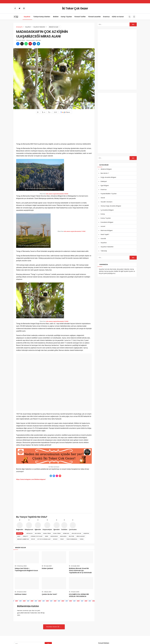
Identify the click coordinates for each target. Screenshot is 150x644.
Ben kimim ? (105, 173)
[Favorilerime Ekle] (38, 112)
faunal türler (47, 533)
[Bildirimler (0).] (134, 17)
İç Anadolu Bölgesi (107, 210)
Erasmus (106, 17)
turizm (82, 539)
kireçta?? (26, 536)
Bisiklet (56, 17)
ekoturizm (38, 533)
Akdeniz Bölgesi (106, 169)
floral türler (57, 533)
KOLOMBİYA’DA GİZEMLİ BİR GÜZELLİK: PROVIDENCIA (79, 595)
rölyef (33, 539)
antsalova (29, 533)
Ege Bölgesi (105, 185)
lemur (47, 536)
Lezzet (103, 226)
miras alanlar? (81, 536)
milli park (72, 536)
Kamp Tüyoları (66, 17)
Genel (103, 198)
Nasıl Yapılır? (105, 234)
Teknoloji (104, 251)
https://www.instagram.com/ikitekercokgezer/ (31, 479)
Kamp (103, 214)
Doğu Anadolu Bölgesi (108, 177)
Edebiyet (104, 181)
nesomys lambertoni (23, 539)
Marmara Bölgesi (107, 230)
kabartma (86, 533)
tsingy (62, 539)
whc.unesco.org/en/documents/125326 (57, 194)
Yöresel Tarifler (80, 17)
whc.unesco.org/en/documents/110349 (57, 321)
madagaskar (54, 536)
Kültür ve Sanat (118, 17)
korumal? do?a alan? (37, 536)
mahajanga (63, 536)
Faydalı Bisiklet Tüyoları (109, 194)
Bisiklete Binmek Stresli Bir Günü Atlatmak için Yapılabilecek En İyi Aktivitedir (80, 571)
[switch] (16, 17)
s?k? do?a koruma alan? (44, 539)
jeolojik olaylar (76, 533)
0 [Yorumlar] (55, 112)
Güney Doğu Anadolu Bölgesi (111, 206)
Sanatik (103, 238)
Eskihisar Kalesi (21, 594)
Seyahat (27, 17)
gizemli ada (66, 533)
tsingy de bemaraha (72, 539)
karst (19, 536)
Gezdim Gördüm (107, 202)
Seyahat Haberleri (107, 247)
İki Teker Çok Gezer (75, 8)
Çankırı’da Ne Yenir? (49, 594)
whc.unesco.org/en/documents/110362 (75, 231)
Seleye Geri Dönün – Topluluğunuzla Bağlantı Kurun (26, 569)
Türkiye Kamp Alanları (42, 17)
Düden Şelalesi (47, 568)
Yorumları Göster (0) (53, 627)
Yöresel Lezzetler (94, 17)
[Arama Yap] (130, 17)
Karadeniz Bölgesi (107, 222)
